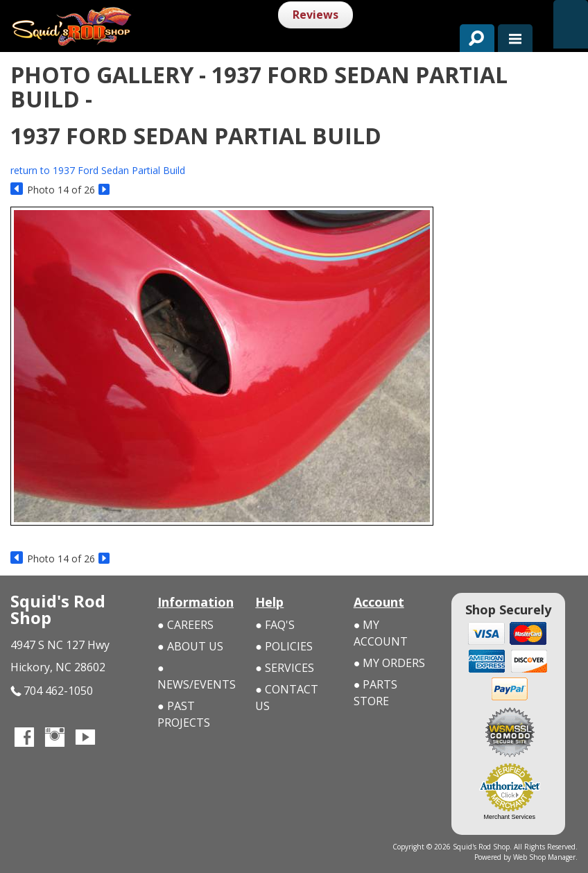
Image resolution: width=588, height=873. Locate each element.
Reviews (315, 15)
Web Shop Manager (544, 857)
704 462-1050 (52, 691)
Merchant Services (510, 817)
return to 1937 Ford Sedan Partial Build (98, 170)
